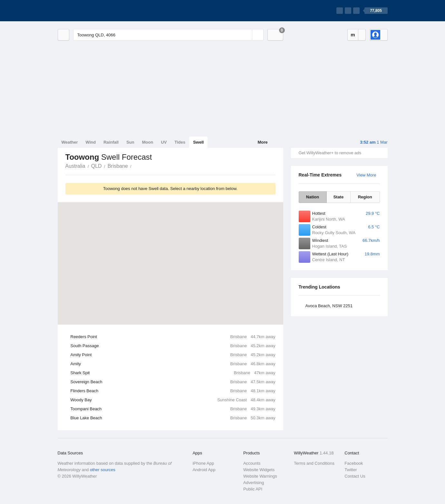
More (262, 142)
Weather (70, 142)
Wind (91, 142)
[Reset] (247, 35)
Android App (204, 470)
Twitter (351, 470)
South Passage (173, 346)
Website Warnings (260, 476)
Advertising (254, 483)
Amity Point (173, 355)
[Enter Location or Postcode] (168, 35)
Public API (253, 489)
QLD (97, 166)
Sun (130, 142)
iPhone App (203, 463)
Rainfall (111, 142)
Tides (180, 142)
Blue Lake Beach (173, 418)
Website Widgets (259, 470)
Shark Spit (173, 373)
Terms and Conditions (314, 463)
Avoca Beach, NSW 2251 (329, 306)
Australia (75, 166)
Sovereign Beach (173, 382)
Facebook (354, 463)
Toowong (135, 166)
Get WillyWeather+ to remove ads (330, 153)
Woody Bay (173, 400)
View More (366, 175)
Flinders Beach (173, 391)
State (338, 197)
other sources (103, 470)
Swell (198, 142)
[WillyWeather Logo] (88, 11)
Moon (148, 142)
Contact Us (355, 476)
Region (365, 197)
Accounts (252, 463)
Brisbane (118, 166)
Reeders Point (173, 337)
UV (164, 142)
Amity (173, 364)
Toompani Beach (173, 409)
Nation (313, 197)
